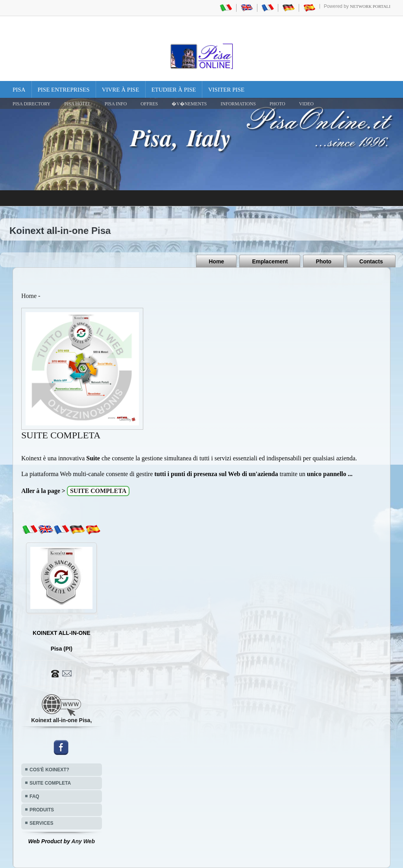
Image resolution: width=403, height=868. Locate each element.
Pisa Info (116, 104)
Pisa (19, 90)
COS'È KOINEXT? (49, 770)
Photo (324, 261)
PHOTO (277, 104)
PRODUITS (42, 810)
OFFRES (149, 104)
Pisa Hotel (78, 104)
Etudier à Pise (174, 90)
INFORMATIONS (238, 104)
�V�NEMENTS (189, 104)
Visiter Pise (226, 90)
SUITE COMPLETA (50, 783)
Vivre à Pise (121, 90)
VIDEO (306, 104)
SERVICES (41, 823)
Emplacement (270, 261)
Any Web (83, 841)
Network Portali (370, 6)
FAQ (34, 796)
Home (216, 261)
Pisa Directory (31, 104)
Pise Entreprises (64, 90)
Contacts (371, 261)
